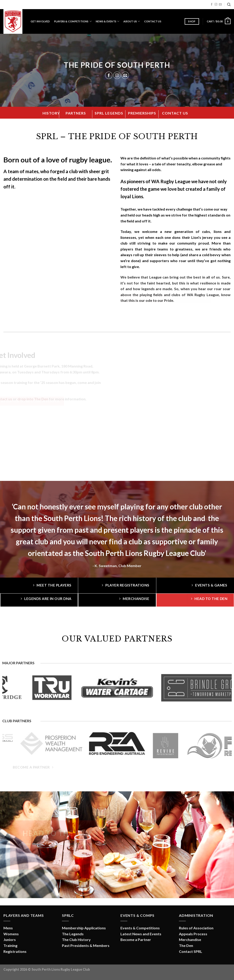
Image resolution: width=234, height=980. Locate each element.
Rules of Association (196, 928)
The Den (186, 945)
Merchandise (190, 940)
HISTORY (51, 113)
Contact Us (153, 21)
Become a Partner (136, 940)
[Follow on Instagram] (216, 5)
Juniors (10, 940)
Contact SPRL (191, 951)
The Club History (76, 940)
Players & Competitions (73, 21)
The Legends (73, 934)
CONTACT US (175, 113)
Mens (8, 928)
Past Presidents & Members (86, 945)
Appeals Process (193, 934)
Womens (11, 934)
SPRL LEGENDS (109, 113)
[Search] (229, 5)
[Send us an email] (220, 5)
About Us (132, 21)
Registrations (15, 951)
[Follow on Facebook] (212, 5)
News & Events (108, 21)
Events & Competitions (140, 928)
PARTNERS (76, 113)
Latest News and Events (141, 934)
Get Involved (40, 21)
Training (10, 945)
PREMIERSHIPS (142, 113)
